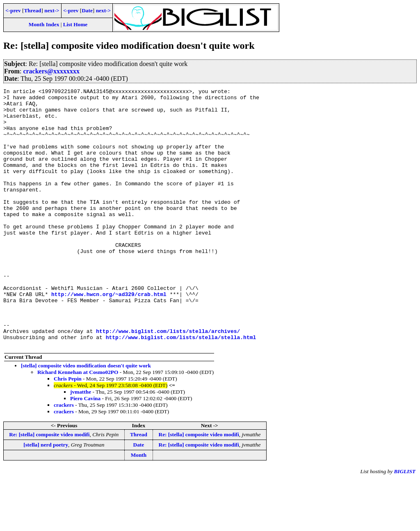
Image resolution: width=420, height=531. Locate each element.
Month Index (44, 24)
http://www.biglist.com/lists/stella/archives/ (168, 380)
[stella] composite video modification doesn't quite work (86, 417)
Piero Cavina (85, 450)
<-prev (13, 10)
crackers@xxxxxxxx (51, 71)
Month (139, 507)
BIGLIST (405, 523)
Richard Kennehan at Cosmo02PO (78, 424)
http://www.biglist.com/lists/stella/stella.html (181, 387)
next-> (52, 10)
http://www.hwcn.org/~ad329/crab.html (109, 336)
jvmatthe (81, 443)
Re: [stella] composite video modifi (49, 486)
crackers (64, 457)
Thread (32, 10)
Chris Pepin (68, 430)
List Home (75, 24)
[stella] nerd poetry (46, 496)
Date (87, 10)
